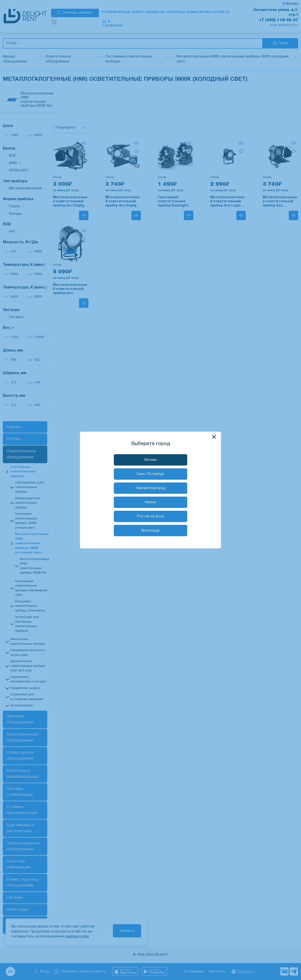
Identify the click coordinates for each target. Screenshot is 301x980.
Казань (150, 502)
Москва (150, 460)
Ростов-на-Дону (151, 516)
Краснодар (150, 531)
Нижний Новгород (151, 488)
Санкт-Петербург (150, 474)
